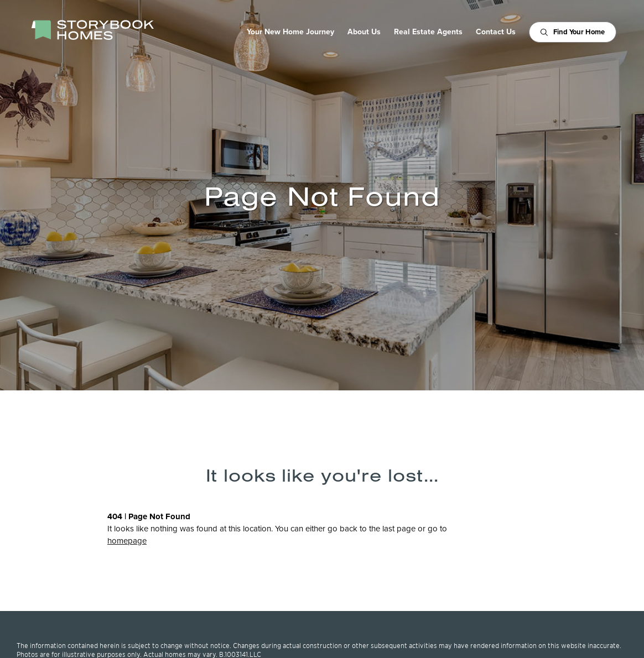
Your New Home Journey (290, 32)
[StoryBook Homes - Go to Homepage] (92, 30)
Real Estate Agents (428, 32)
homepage (127, 541)
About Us (364, 32)
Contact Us (496, 32)
